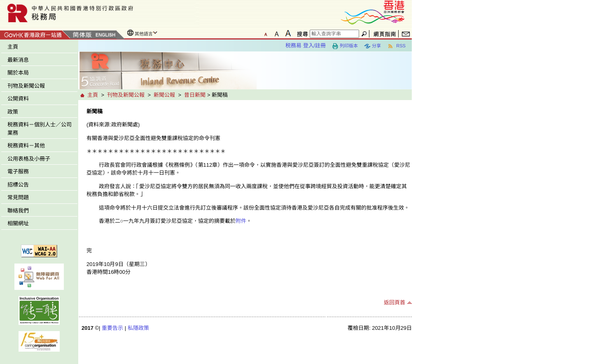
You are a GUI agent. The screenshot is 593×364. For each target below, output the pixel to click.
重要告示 (112, 328)
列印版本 (345, 46)
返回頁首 (395, 302)
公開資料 (18, 99)
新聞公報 (164, 95)
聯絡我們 (18, 211)
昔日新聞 (195, 95)
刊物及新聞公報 (26, 86)
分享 (372, 46)
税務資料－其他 (26, 146)
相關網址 (18, 223)
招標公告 (18, 185)
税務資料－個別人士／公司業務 (40, 129)
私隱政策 (138, 328)
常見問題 (18, 197)
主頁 (13, 47)
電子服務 (18, 171)
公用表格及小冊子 (29, 159)
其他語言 (144, 34)
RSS (396, 46)
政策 (13, 112)
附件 (241, 221)
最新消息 (18, 60)
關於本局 (18, 73)
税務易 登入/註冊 (306, 45)
